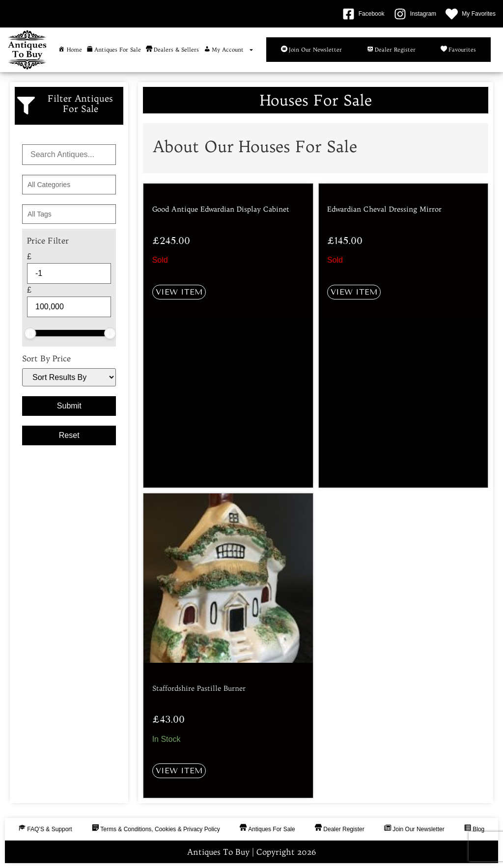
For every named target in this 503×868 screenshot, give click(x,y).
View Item (179, 292)
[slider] (30, 333)
